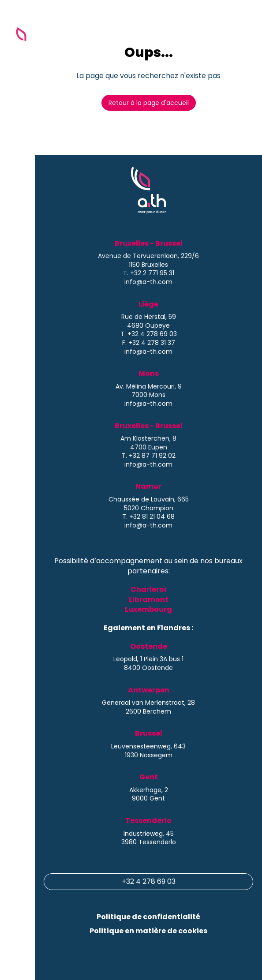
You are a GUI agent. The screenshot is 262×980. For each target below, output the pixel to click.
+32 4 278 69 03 (149, 881)
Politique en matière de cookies (148, 931)
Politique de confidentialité (148, 917)
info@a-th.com (148, 282)
